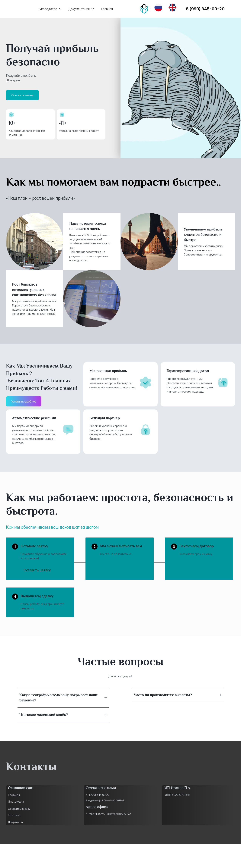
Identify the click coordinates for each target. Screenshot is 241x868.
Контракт (14, 815)
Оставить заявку (19, 808)
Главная (14, 795)
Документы (15, 822)
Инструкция (16, 801)
